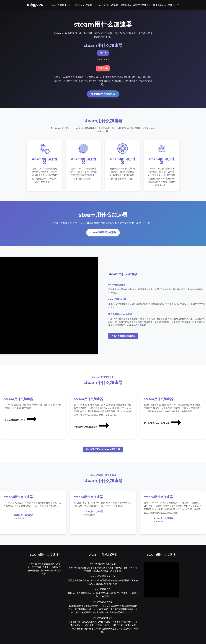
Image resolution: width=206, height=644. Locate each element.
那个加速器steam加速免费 (163, 423)
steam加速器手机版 (103, 602)
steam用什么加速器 (45, 555)
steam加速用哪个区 (103, 618)
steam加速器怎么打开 (21, 419)
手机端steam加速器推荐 (92, 426)
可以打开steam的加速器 (123, 336)
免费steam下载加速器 (103, 94)
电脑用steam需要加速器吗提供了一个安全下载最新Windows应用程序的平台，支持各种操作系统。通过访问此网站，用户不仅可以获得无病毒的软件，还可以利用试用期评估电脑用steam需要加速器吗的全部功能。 (103, 610)
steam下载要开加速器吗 (103, 233)
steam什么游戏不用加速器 (103, 564)
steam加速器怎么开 (103, 590)
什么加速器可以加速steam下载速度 (103, 450)
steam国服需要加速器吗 (103, 577)
